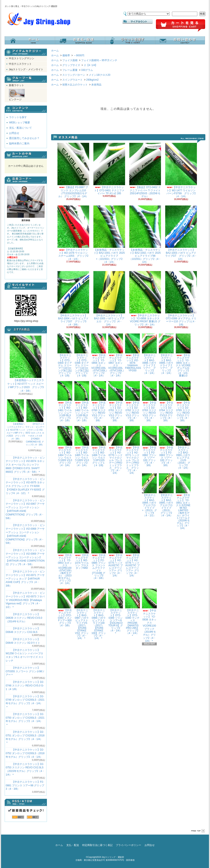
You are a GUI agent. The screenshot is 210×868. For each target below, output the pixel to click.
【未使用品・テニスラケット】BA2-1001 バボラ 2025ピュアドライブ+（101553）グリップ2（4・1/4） (109, 235)
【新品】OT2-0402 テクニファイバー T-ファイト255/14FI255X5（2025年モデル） (145, 170)
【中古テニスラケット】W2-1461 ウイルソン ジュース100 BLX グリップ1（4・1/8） (65, 402)
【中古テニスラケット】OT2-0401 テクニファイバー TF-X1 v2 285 (109, 169)
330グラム (87, 70)
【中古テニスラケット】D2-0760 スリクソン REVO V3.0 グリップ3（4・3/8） (99, 402)
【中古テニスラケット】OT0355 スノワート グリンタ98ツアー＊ (25, 671)
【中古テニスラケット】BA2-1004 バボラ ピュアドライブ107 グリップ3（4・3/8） (73, 299)
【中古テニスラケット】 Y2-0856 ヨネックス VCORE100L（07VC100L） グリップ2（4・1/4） (100, 355)
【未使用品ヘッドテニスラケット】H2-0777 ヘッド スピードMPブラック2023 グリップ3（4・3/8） (26, 364)
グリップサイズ (71, 65)
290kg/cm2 (92, 80)
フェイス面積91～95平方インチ (99, 60)
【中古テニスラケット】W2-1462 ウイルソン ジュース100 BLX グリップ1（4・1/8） (82, 402)
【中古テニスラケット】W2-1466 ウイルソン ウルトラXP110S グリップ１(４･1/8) (99, 446)
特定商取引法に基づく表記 (97, 845)
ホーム (30, 40)
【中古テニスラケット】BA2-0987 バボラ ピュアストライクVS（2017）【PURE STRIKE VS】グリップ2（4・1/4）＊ (82, 614)
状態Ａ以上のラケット (75, 85)
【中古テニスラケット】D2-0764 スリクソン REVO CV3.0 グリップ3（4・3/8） (166, 402)
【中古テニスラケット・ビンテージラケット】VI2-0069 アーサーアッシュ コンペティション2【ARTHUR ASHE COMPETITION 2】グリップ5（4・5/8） (25, 557)
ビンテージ (17, 95)
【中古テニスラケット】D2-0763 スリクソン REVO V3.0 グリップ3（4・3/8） (149, 402)
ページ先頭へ (198, 831)
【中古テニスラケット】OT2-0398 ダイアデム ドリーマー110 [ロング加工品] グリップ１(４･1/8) (82, 355)
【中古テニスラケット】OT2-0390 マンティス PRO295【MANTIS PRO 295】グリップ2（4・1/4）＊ (132, 613)
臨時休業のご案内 (19, 143)
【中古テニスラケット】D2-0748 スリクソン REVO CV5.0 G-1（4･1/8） (25, 686)
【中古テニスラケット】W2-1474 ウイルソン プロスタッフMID (82, 552)
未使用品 (96, 85)
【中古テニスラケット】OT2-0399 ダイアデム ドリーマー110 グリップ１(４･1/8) (181, 299)
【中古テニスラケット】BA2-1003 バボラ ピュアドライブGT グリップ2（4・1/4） (181, 233)
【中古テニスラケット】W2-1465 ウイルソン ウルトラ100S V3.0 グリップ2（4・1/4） (83, 446)
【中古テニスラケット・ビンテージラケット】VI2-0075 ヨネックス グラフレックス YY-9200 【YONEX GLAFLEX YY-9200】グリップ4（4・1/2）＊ (25, 486)
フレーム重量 (70, 70)
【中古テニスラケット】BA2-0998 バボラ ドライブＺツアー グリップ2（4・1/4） (149, 354)
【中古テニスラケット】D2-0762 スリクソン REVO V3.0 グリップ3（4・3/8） (132, 402)
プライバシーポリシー (128, 845)
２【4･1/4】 (91, 65)
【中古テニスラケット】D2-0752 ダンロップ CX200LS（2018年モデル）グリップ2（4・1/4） (25, 753)
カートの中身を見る (26, 155)
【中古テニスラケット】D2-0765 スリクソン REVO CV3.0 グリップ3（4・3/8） (183, 402)
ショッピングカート (181, 26)
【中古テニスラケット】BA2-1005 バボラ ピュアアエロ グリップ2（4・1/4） (109, 299)
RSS (18, 817)
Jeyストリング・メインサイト (26, 69)
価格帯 (66, 55)
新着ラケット (16, 85)
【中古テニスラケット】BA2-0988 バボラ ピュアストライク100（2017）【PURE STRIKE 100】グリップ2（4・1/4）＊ (99, 614)
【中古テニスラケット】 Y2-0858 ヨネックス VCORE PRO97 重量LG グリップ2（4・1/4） (145, 299)
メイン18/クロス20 (100, 75)
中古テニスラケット (20, 64)
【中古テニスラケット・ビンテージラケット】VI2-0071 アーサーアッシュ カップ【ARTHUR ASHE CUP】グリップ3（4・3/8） (25, 579)
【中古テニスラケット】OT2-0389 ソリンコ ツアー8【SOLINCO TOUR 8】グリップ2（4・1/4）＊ (116, 612)
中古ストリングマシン (22, 58)
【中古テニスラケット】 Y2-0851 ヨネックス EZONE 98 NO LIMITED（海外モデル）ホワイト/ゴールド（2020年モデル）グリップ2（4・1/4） (183, 501)
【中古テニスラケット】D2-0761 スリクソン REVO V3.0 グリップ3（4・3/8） (116, 402)
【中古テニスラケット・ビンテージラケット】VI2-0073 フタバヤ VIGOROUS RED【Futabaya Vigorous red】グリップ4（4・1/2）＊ (25, 600)
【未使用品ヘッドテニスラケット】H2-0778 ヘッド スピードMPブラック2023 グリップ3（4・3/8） (15, 420)
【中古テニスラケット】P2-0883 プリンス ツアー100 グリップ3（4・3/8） (166, 446)
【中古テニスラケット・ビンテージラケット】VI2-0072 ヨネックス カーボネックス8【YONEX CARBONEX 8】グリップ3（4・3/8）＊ (35, 424)
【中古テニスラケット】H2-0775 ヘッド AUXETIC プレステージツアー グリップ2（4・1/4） (116, 555)
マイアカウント (138, 22)
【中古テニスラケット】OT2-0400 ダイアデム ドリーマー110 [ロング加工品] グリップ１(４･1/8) (65, 355)
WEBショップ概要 (20, 123)
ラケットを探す (130, 40)
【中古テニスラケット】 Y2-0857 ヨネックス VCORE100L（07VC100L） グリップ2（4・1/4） (117, 355)
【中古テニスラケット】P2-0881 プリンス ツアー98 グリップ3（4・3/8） (25, 785)
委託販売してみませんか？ (24, 138)
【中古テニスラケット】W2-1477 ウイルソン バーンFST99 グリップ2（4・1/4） (181, 170)
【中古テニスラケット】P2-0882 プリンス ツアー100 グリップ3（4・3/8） (149, 446)
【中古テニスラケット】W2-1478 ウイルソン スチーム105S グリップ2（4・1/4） (73, 233)
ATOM (33, 817)
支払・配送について (80, 40)
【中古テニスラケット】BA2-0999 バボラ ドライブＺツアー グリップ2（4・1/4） (166, 354)
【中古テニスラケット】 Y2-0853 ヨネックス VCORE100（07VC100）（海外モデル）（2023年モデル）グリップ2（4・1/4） (65, 559)
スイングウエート (72, 80)
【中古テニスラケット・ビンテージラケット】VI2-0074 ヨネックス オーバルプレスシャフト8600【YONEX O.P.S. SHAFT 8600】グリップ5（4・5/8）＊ (25, 465)
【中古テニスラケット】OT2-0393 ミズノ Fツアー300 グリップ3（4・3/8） (65, 608)
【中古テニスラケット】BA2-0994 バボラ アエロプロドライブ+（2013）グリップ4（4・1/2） (149, 495)
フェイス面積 (70, 60)
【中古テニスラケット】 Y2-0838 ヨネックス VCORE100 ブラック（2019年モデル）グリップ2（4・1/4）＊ (149, 616)
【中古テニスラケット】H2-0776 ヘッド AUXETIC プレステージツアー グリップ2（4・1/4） (132, 555)
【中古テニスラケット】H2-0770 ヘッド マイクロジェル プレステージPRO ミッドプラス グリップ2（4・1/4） (116, 450)
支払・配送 (73, 845)
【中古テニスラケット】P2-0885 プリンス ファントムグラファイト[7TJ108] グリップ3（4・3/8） (99, 557)
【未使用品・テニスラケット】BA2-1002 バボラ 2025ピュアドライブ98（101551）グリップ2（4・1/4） (145, 235)
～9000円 (79, 55)
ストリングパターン (74, 75)
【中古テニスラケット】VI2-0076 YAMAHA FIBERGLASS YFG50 (133, 353)
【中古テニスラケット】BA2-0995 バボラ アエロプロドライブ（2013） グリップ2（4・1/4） (166, 495)
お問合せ (180, 40)
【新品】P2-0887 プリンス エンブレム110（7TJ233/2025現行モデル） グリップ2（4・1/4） (73, 170)
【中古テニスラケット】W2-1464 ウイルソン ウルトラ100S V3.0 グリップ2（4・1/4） (66, 446)
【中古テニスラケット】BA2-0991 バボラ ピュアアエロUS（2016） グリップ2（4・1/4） (183, 448)
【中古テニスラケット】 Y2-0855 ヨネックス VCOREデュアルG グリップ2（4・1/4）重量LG (183, 355)
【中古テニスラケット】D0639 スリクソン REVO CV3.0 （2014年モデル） (24, 618)
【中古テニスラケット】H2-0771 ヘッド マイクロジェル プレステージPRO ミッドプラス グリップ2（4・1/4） (132, 450)
